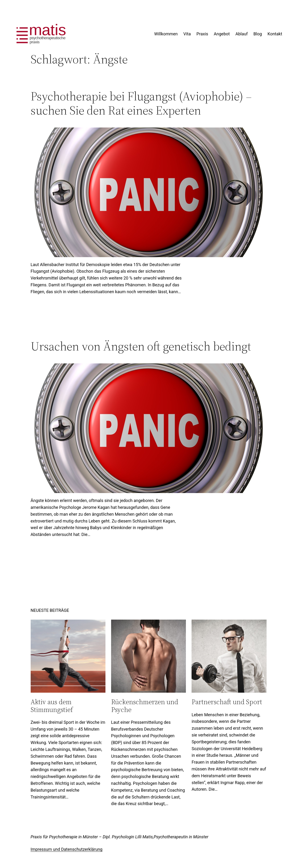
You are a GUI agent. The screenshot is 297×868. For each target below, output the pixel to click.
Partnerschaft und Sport (227, 702)
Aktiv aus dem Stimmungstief (52, 706)
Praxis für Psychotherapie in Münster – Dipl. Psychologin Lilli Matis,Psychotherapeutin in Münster (120, 837)
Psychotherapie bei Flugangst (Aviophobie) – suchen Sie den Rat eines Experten (141, 103)
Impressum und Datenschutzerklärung (67, 849)
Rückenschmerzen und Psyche (145, 706)
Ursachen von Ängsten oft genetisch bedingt (141, 346)
